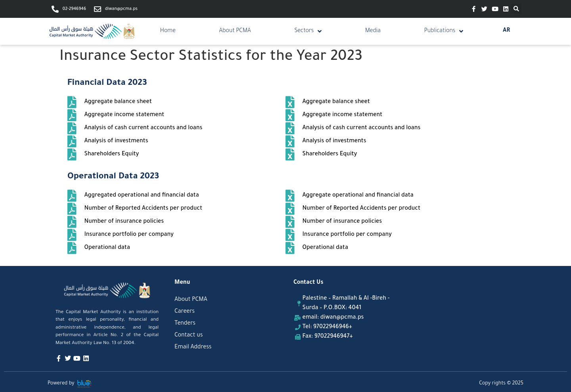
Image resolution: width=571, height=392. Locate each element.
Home (168, 31)
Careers (185, 312)
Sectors (308, 31)
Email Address (193, 348)
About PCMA (235, 31)
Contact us (189, 336)
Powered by (61, 384)
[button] (516, 9)
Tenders (185, 324)
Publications (444, 31)
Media (373, 31)
